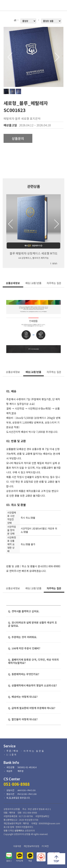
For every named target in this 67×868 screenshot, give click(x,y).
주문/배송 (13, 751)
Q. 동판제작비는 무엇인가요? (24, 674)
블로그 (9, 861)
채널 (30, 861)
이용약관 (17, 846)
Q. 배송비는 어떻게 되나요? (23, 697)
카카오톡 (19, 861)
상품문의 (18, 138)
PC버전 (45, 846)
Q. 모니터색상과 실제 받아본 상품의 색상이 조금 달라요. (33, 624)
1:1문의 (12, 754)
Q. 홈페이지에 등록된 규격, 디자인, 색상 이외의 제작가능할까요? (33, 661)
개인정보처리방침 (31, 846)
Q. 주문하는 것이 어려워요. (23, 637)
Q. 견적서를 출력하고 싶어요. (24, 611)
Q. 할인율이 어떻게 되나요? (23, 719)
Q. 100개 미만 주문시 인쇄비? (24, 648)
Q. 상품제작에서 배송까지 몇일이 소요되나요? (32, 685)
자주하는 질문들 (34, 751)
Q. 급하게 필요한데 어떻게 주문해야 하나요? (32, 708)
